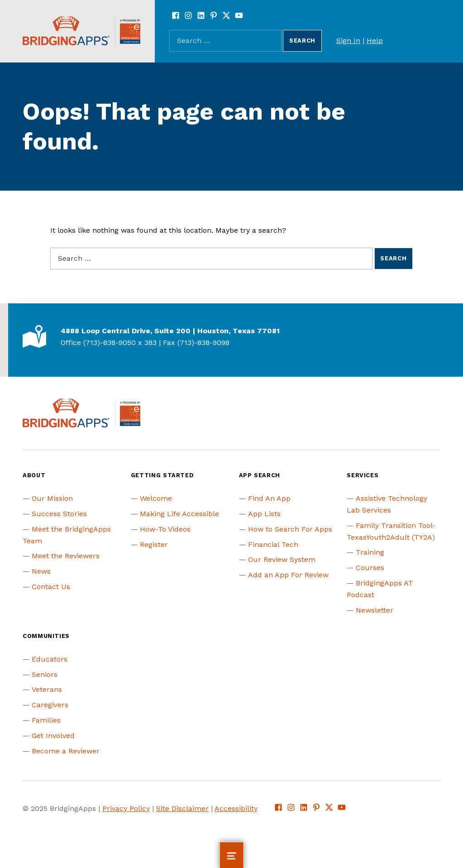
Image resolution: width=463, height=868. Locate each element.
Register (154, 544)
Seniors (45, 674)
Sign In (348, 41)
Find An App (269, 498)
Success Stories (59, 514)
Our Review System (282, 559)
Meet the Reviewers (66, 556)
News (41, 571)
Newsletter (375, 610)
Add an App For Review (288, 575)
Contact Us (51, 587)
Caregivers (50, 705)
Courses (370, 568)
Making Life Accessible (179, 514)
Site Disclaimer (182, 808)
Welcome (156, 498)
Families (46, 720)
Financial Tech (273, 544)
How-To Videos (165, 529)
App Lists (264, 514)
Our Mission (52, 498)
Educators (50, 659)
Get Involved (53, 736)
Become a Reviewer (66, 751)
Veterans (47, 689)
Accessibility (236, 808)
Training (370, 552)
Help (375, 41)
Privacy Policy (126, 808)
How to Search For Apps (290, 529)
